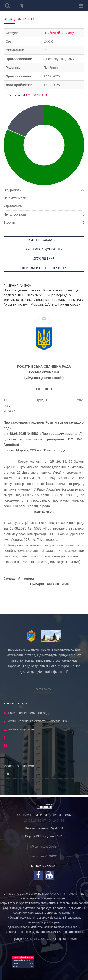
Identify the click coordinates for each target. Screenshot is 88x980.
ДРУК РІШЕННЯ (44, 259)
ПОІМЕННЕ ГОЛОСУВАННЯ (44, 240)
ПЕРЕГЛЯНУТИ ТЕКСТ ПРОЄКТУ (44, 268)
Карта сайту (43, 689)
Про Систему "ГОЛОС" (43, 856)
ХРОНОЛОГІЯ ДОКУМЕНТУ (44, 249)
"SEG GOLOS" (43, 939)
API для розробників (43, 847)
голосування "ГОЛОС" (64, 894)
